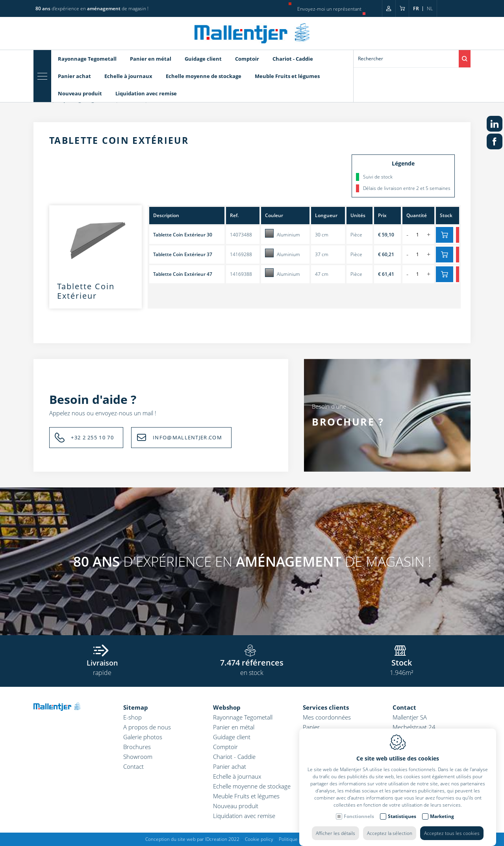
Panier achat (230, 766)
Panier (311, 727)
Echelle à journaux (237, 776)
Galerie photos (143, 737)
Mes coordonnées (327, 717)
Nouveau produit (236, 806)
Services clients (326, 707)
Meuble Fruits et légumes (246, 796)
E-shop (132, 717)
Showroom (138, 757)
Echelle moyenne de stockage (252, 786)
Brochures (137, 747)
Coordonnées (321, 754)
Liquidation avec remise (244, 816)
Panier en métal (234, 727)
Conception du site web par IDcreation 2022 (192, 839)
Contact (133, 766)
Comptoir (225, 747)
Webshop (227, 707)
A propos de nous (147, 727)
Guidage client (232, 737)
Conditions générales (331, 744)
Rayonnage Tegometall (243, 717)
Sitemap (136, 707)
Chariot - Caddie (234, 757)
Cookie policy (259, 839)
